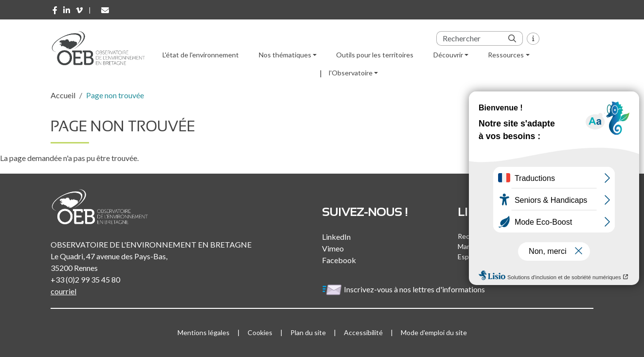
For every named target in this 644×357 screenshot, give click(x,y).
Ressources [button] (506, 55)
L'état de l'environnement (201, 55)
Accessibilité (363, 332)
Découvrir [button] (448, 55)
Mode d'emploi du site (434, 332)
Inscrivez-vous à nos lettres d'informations (404, 289)
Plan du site (308, 332)
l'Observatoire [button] (351, 73)
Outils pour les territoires (375, 55)
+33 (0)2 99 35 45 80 (85, 279)
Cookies (260, 332)
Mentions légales (204, 332)
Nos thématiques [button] (285, 55)
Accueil (63, 95)
